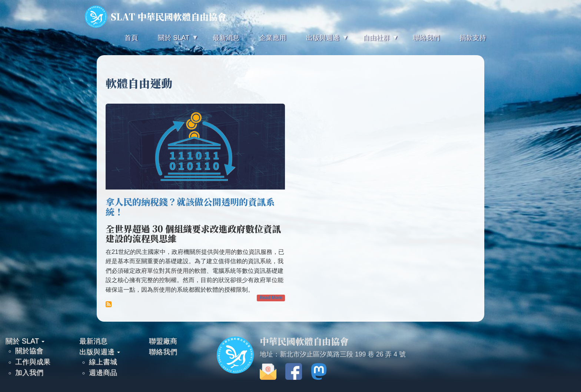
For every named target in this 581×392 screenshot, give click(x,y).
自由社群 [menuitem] (375, 41)
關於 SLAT (25, 341)
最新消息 (93, 341)
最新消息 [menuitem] (226, 38)
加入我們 (29, 372)
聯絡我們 (163, 352)
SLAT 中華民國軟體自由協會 (156, 17)
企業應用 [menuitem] (273, 38)
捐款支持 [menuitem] (473, 38)
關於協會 (29, 351)
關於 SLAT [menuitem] (173, 41)
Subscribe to (109, 304)
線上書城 (103, 362)
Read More (271, 298)
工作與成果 (33, 362)
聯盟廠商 (163, 341)
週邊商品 (103, 372)
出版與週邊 (100, 352)
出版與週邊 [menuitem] (322, 41)
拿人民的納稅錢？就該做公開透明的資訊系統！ (190, 206)
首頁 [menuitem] (131, 38)
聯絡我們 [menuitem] (426, 38)
